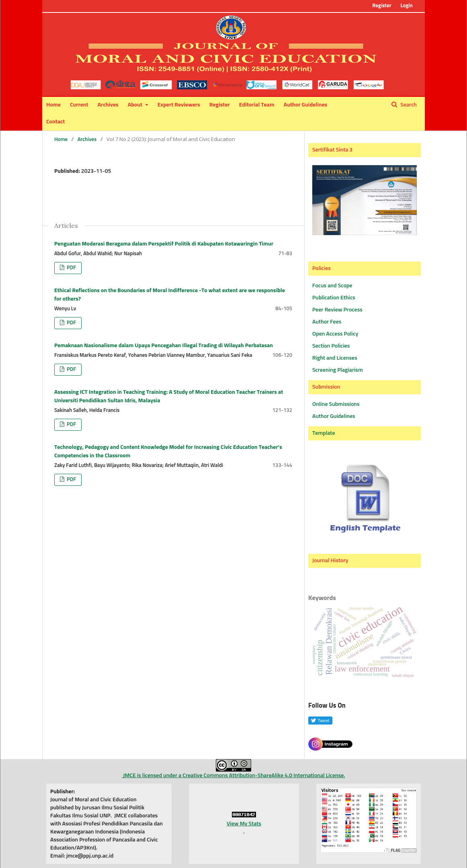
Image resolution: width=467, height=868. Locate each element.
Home (53, 105)
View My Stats (244, 824)
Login (407, 6)
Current (79, 105)
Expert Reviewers (179, 105)
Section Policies (331, 346)
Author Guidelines (305, 105)
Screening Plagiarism (338, 370)
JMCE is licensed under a (186, 769)
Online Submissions (336, 404)
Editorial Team (257, 105)
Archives (108, 105)
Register (220, 105)
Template (324, 433)
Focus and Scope (332, 286)
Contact (55, 122)
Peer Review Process (337, 310)
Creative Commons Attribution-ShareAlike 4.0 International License (263, 776)
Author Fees (327, 322)
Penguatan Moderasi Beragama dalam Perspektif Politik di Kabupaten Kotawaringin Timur (164, 244)
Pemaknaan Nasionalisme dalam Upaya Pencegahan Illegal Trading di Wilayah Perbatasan (164, 346)
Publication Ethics (334, 298)
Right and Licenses (335, 358)
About (136, 105)
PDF (71, 268)
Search (408, 105)
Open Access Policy (335, 334)
